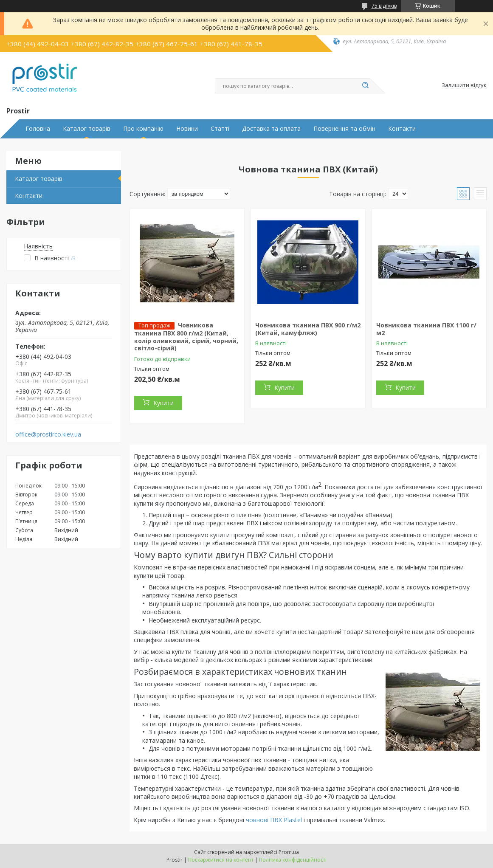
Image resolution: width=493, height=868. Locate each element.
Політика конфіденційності (293, 860)
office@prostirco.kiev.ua (48, 434)
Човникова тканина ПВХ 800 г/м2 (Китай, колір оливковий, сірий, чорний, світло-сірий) (186, 337)
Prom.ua (289, 852)
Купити (163, 403)
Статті (220, 129)
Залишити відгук (464, 85)
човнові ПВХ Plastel (274, 820)
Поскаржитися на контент (221, 860)
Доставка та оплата (271, 129)
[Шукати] (366, 86)
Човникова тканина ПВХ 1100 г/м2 (426, 329)
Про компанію (143, 129)
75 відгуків (384, 6)
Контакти (402, 129)
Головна (38, 129)
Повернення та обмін (344, 129)
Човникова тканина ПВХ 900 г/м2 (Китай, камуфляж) (308, 329)
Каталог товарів (87, 129)
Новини (187, 129)
